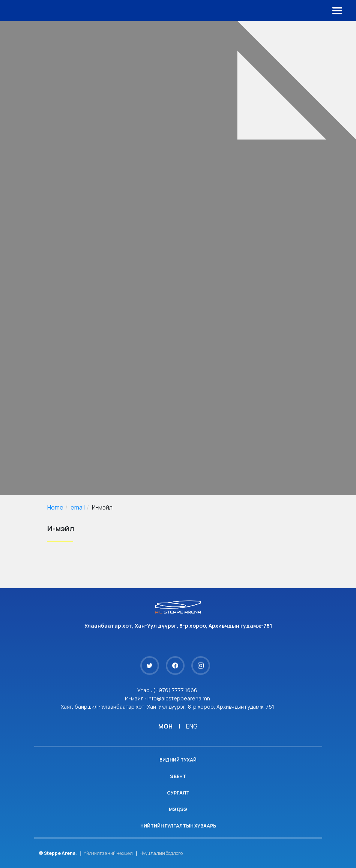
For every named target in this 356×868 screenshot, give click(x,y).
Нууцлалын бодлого (161, 853)
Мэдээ (178, 809)
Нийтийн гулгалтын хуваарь (178, 826)
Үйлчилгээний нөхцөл (108, 853)
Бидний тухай (178, 760)
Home (55, 507)
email (78, 507)
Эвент (178, 776)
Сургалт (178, 793)
